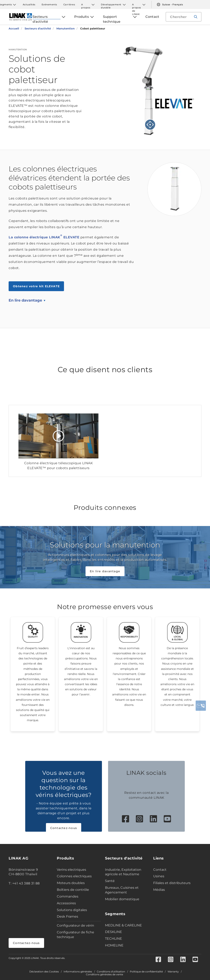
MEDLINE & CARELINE (123, 925)
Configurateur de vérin (75, 925)
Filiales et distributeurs (172, 883)
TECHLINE (114, 939)
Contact (160, 870)
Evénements (49, 5)
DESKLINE (114, 932)
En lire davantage (25, 300)
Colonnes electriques (74, 876)
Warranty (173, 972)
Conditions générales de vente (104, 974)
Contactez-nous (64, 828)
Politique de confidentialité (146, 972)
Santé (110, 881)
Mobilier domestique (122, 899)
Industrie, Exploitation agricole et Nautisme (123, 872)
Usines (159, 876)
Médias (159, 890)
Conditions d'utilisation (111, 972)
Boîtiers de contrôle (73, 890)
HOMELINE (114, 945)
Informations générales (78, 972)
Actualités (29, 5)
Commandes (68, 896)
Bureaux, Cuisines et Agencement (122, 890)
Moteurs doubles (71, 883)
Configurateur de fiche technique (75, 935)
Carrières (69, 5)
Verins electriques (71, 870)
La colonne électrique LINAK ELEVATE (44, 237)
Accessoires (66, 903)
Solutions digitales (72, 910)
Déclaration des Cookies (44, 972)
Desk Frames (67, 916)
